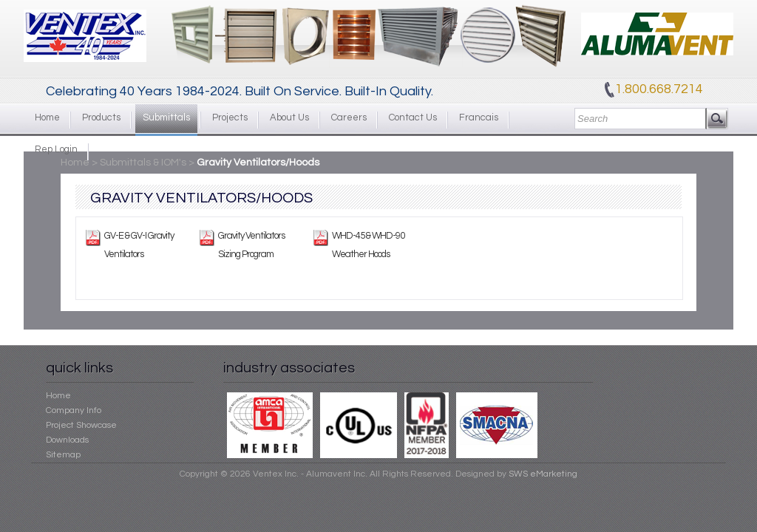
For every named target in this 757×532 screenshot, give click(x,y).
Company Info (74, 410)
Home (47, 117)
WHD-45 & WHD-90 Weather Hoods (368, 245)
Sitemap (63, 455)
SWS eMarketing (543, 474)
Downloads (67, 440)
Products (101, 117)
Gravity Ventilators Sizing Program (251, 245)
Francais (479, 117)
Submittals (166, 117)
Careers (349, 117)
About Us (289, 117)
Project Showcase (81, 425)
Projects (230, 117)
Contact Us (413, 117)
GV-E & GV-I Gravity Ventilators (139, 245)
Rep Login (56, 149)
